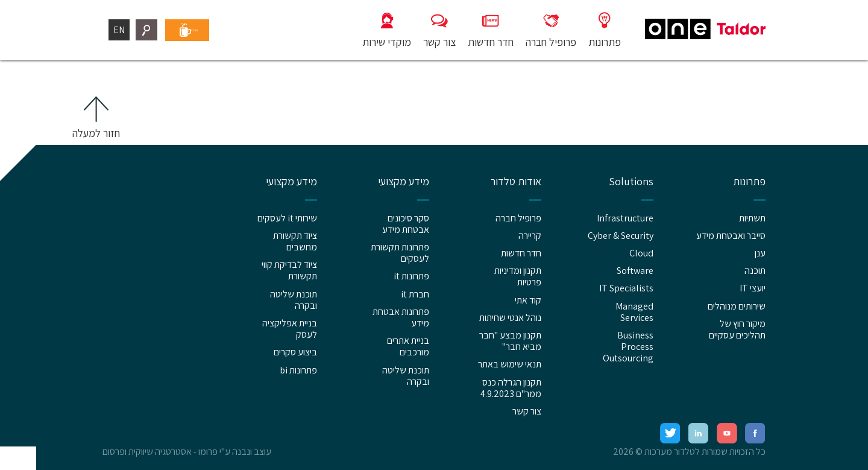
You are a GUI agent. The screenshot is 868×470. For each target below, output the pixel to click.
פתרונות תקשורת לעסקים (400, 253)
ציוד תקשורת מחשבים (295, 241)
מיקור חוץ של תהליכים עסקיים (737, 329)
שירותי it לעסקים (287, 218)
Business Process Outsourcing (628, 347)
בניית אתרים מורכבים (408, 346)
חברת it (415, 294)
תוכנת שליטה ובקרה (406, 376)
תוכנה (755, 271)
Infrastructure (625, 218)
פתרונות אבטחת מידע (401, 317)
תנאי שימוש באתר (510, 364)
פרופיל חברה (518, 218)
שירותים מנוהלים (737, 306)
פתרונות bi (298, 370)
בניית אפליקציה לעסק (290, 329)
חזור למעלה (96, 133)
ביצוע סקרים (295, 352)
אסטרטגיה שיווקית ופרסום (147, 452)
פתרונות (749, 182)
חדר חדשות (521, 253)
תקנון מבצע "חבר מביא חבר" (510, 341)
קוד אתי (528, 300)
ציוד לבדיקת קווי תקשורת (289, 270)
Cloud (641, 253)
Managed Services (634, 312)
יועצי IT (753, 288)
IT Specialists (626, 288)
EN (119, 30)
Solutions (631, 182)
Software (635, 271)
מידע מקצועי (404, 182)
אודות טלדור (516, 182)
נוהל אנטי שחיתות (510, 318)
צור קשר (527, 411)
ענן (760, 253)
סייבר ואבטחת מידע (731, 236)
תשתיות (752, 218)
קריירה (530, 236)
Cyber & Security (621, 236)
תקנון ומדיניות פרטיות (518, 276)
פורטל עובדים (217, 30)
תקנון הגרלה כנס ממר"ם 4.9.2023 (511, 388)
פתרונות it (411, 276)
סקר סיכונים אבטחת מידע (406, 224)
